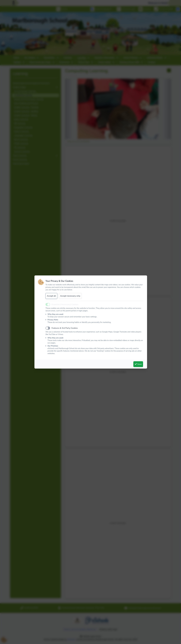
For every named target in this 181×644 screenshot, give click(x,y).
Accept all (51, 296)
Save (138, 364)
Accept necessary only (70, 296)
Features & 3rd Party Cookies (65, 328)
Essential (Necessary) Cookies (65, 304)
